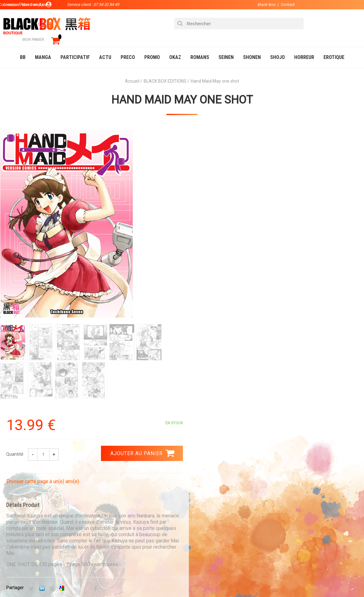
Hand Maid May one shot (182, 91)
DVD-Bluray (51, 580)
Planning (133, 529)
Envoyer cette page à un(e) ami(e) (225, 199)
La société (134, 499)
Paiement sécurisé (127, 440)
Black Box (264, 5)
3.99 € (17, 446)
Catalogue (19, 580)
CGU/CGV (199, 529)
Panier (197, 499)
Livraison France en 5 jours (314, 444)
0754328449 (207, 440)
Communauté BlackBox (99, 580)
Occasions (145, 580)
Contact (285, 5)
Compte (199, 509)
